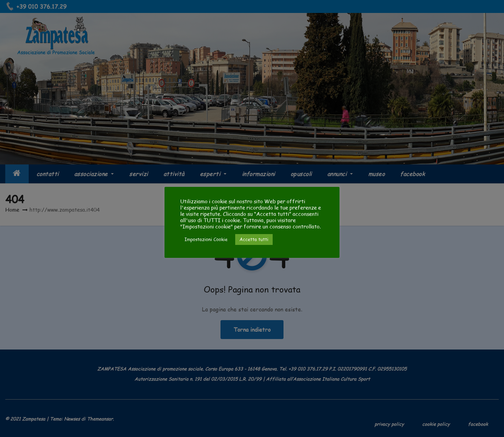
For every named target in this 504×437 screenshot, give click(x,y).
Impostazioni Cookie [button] (206, 239)
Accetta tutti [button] (254, 239)
